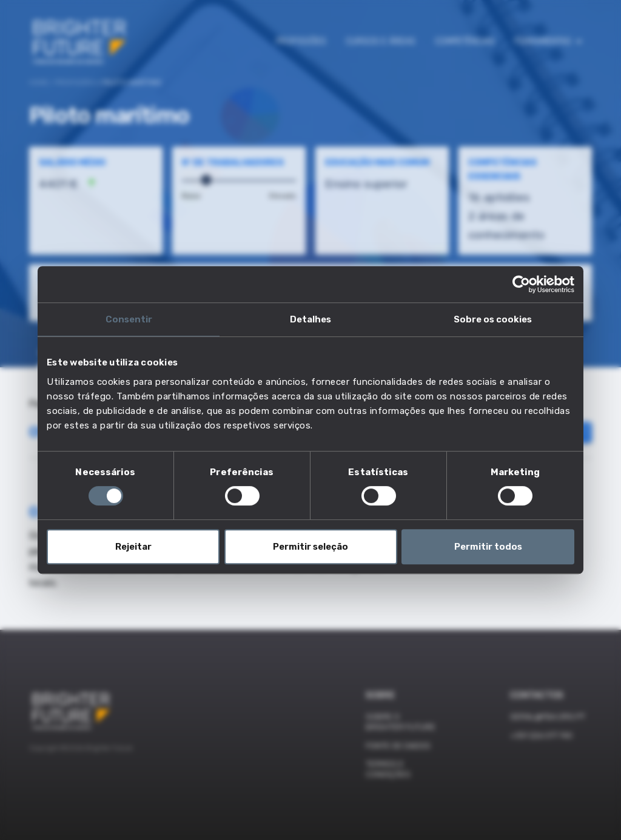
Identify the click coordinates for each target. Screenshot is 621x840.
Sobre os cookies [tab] (493, 319)
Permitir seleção (310, 547)
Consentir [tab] (129, 319)
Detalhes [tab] (310, 319)
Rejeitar (133, 547)
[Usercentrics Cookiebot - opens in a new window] (521, 284)
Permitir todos (488, 547)
